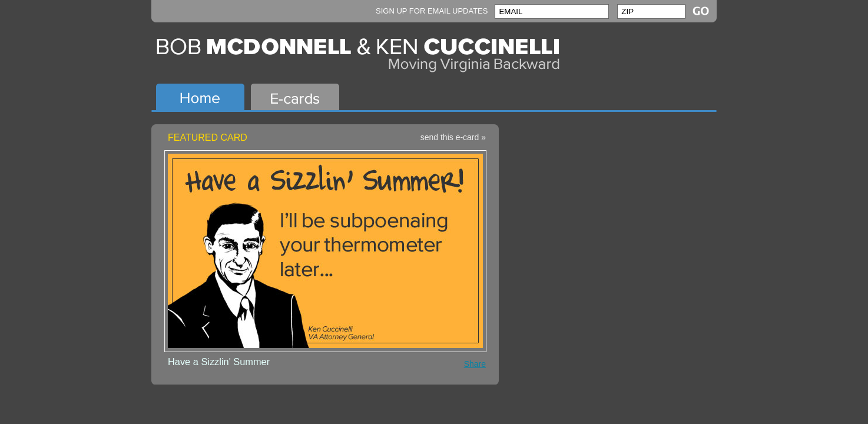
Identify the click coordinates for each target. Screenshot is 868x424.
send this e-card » (453, 137)
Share (475, 364)
